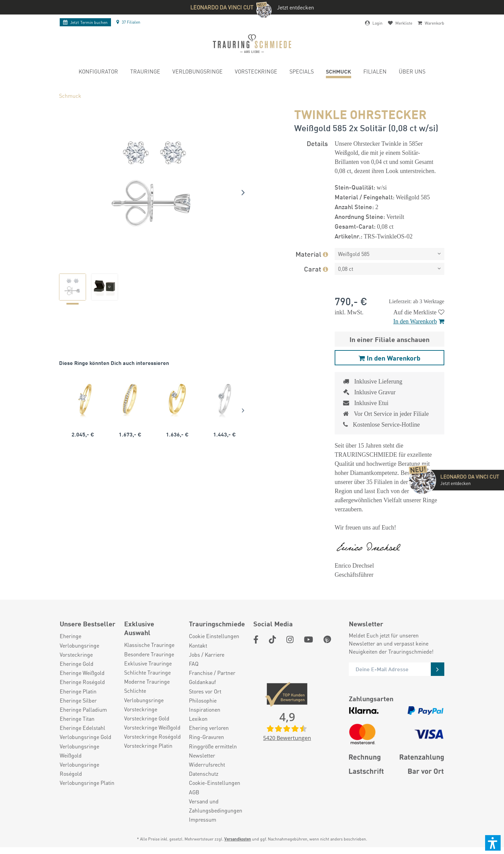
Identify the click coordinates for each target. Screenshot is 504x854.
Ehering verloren (209, 728)
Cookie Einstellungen (214, 636)
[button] (493, 843)
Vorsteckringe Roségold (152, 736)
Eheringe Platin (78, 691)
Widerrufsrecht (207, 764)
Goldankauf (202, 682)
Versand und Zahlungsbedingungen (216, 806)
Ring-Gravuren (206, 737)
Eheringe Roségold (82, 682)
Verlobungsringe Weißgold (79, 751)
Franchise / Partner (212, 673)
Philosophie (203, 700)
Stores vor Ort (205, 691)
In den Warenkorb (419, 321)
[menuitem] (98, 72)
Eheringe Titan (77, 719)
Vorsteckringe (76, 654)
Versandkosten (238, 839)
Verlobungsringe (79, 645)
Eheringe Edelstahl (82, 728)
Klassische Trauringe (149, 645)
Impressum (203, 819)
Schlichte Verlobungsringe (144, 695)
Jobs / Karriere (207, 654)
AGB (194, 792)
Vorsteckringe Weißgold (152, 727)
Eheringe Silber (78, 700)
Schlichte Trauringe (147, 672)
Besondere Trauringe (149, 654)
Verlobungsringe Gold (86, 737)
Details (317, 143)
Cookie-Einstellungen (215, 783)
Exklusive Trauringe (148, 663)
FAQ (194, 664)
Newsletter (202, 755)
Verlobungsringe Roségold (79, 769)
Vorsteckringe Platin (148, 746)
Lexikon (198, 719)
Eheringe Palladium (83, 709)
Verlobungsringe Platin (87, 783)
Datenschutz (204, 774)
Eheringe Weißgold (82, 673)
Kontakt (198, 645)
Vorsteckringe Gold (147, 718)
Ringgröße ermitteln (213, 746)
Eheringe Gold (77, 664)
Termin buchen (85, 22)
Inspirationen (205, 709)
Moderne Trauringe (147, 681)
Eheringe (71, 636)
